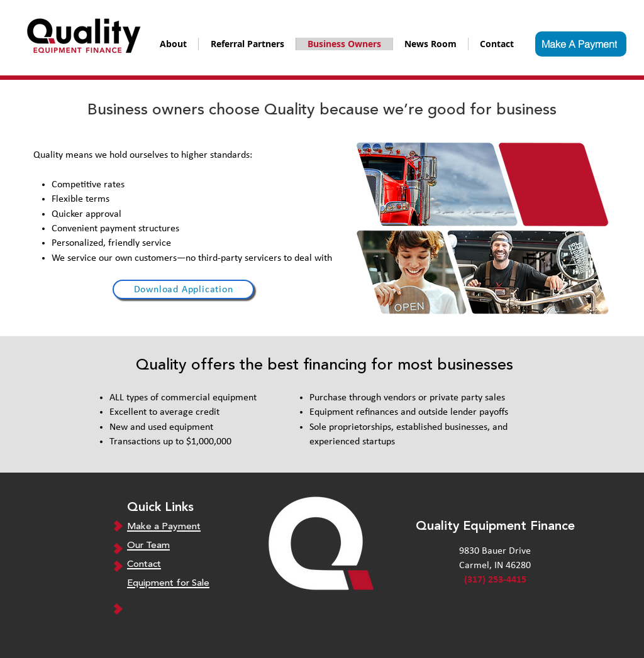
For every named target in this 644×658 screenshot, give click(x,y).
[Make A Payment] (581, 44)
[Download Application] (183, 289)
